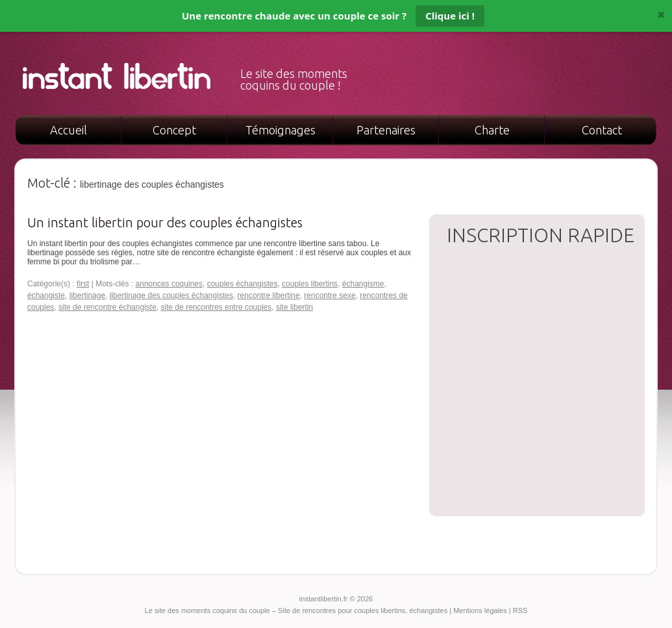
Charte (492, 130)
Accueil (68, 130)
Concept (174, 130)
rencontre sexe (330, 295)
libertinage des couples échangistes (171, 295)
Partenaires (386, 130)
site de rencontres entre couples (216, 307)
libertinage (87, 295)
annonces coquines (169, 284)
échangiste (46, 295)
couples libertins (310, 284)
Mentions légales (480, 610)
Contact (602, 130)
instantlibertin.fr (325, 599)
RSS (520, 610)
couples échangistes (243, 284)
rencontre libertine (269, 295)
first (83, 284)
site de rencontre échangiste (107, 307)
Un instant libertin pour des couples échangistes (165, 222)
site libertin (294, 307)
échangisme (363, 284)
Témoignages (280, 130)
